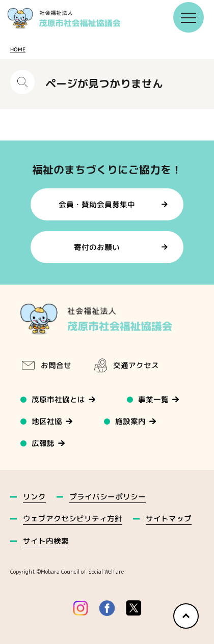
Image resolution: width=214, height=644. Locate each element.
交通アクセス (126, 366)
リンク (34, 497)
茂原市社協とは (58, 399)
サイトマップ (169, 519)
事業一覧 (154, 399)
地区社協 (47, 421)
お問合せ (46, 366)
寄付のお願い (97, 247)
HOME (18, 49)
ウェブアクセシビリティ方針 (73, 519)
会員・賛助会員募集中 (97, 204)
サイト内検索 (46, 541)
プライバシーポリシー (108, 497)
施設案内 (131, 421)
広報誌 (43, 443)
